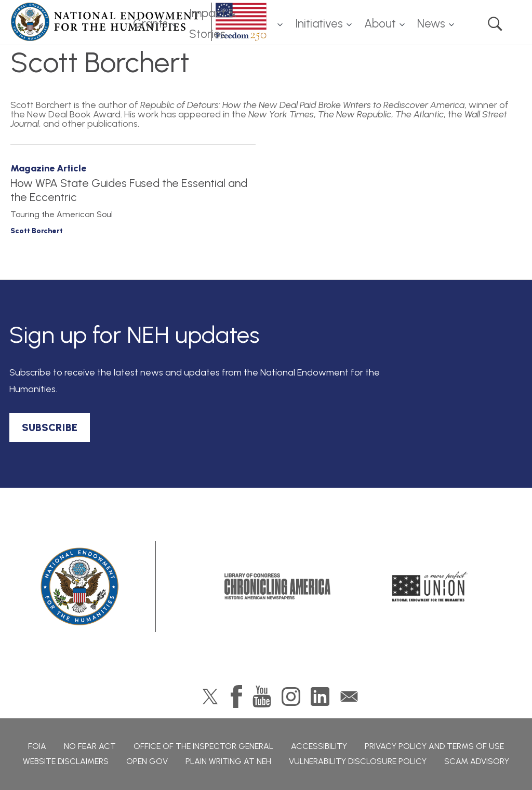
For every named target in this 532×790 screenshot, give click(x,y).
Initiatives (319, 24)
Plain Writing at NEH (228, 761)
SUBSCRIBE (50, 427)
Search (495, 24)
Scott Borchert (37, 231)
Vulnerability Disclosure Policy (358, 761)
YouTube (262, 697)
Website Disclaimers (66, 761)
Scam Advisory (477, 761)
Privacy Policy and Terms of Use (434, 746)
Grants (150, 24)
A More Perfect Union (430, 586)
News (431, 24)
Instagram (291, 697)
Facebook (236, 697)
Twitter (210, 697)
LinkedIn (320, 697)
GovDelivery (349, 697)
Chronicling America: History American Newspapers (277, 586)
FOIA (37, 746)
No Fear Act (90, 746)
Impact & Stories (213, 24)
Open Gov (147, 761)
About (380, 24)
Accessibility (319, 746)
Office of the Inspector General (203, 746)
